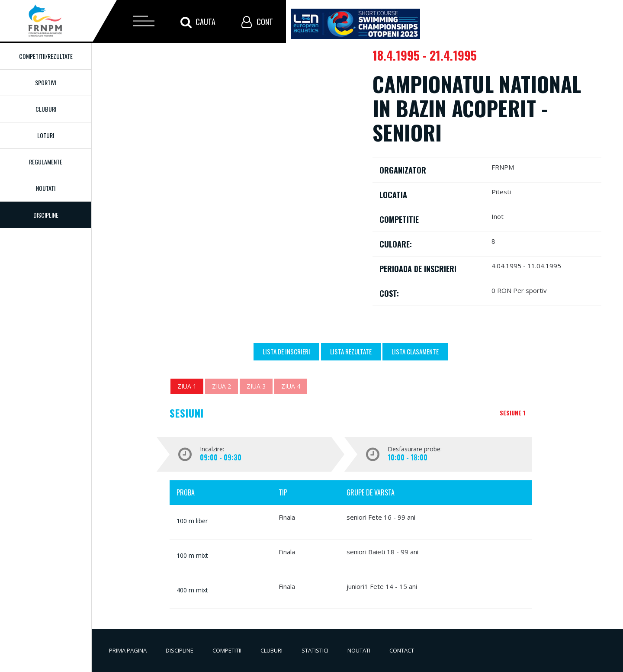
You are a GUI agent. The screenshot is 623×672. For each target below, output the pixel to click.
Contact (402, 650)
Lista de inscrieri (286, 351)
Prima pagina (128, 650)
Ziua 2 (222, 386)
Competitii (227, 650)
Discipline (180, 650)
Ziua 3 (256, 386)
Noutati (46, 188)
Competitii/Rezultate (46, 56)
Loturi (46, 135)
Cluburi (46, 109)
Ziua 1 (187, 386)
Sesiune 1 (512, 413)
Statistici (315, 650)
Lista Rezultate (351, 351)
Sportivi (46, 82)
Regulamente (46, 162)
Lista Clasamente (415, 351)
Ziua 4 (291, 386)
